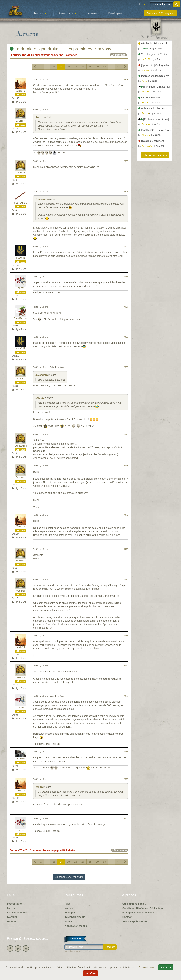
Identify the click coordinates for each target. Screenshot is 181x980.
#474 (126, 579)
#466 (126, 277)
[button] (142, 4)
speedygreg (41, 199)
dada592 (21, 258)
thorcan (21, 173)
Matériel (12, 917)
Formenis (21, 477)
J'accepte (166, 967)
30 (105, 67)
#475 (126, 636)
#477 (126, 696)
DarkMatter (20, 318)
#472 (126, 515)
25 (68, 67)
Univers (12, 908)
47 (118, 67)
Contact (127, 917)
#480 (126, 819)
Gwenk (21, 379)
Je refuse (90, 973)
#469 (126, 367)
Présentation (15, 904)
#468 (126, 337)
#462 (126, 109)
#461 (126, 79)
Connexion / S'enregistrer (160, 13)
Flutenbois (20, 203)
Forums (92, 13)
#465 (126, 246)
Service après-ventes (135, 921)
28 (90, 67)
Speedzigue (21, 446)
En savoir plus (147, 967)
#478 (126, 752)
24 (61, 67)
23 (54, 67)
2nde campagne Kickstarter (61, 55)
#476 (126, 666)
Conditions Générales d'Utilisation (143, 908)
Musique (70, 913)
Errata (68, 921)
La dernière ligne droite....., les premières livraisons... (62, 49)
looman (20, 288)
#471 (126, 466)
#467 (126, 307)
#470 (126, 434)
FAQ (67, 904)
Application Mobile (76, 926)
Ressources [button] (67, 13)
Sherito (20, 91)
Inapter (20, 759)
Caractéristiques (17, 913)
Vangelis (21, 121)
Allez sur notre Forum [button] (155, 155)
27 (83, 67)
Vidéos (69, 908)
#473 (126, 549)
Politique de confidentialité (138, 913)
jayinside (20, 591)
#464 (126, 191)
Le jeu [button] (40, 13)
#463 (126, 161)
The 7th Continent (32, 55)
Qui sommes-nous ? (134, 904)
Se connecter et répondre (69, 877)
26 (76, 67)
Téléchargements (75, 917)
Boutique (115, 13)
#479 (126, 779)
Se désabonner (73, 951)
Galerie (11, 921)
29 (97, 67)
